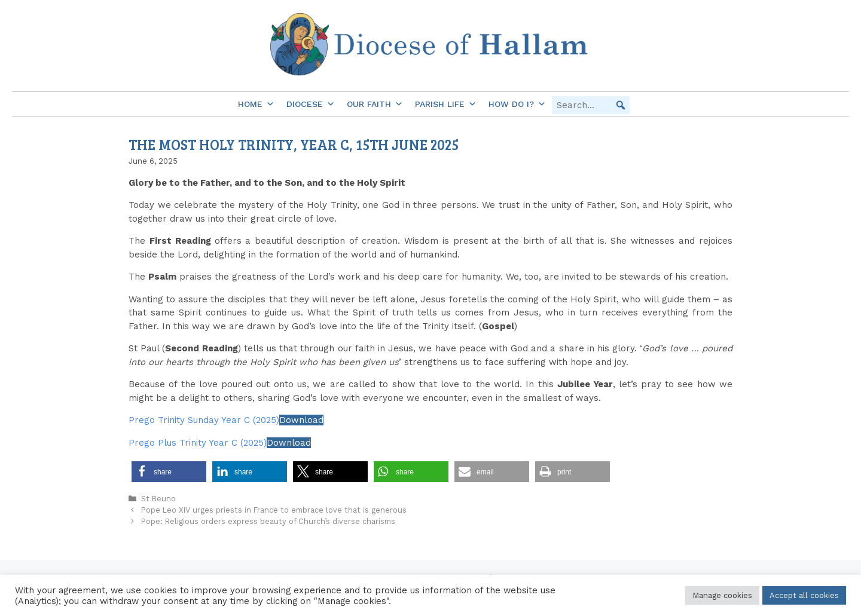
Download (301, 420)
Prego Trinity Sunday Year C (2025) (204, 420)
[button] (621, 105)
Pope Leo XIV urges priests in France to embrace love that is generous (274, 510)
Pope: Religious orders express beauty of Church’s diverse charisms (268, 521)
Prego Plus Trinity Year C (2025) (198, 443)
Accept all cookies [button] (804, 595)
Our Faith (375, 104)
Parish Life (446, 104)
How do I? (517, 104)
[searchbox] (591, 105)
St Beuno (158, 499)
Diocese (311, 104)
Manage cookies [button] (722, 595)
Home (256, 104)
